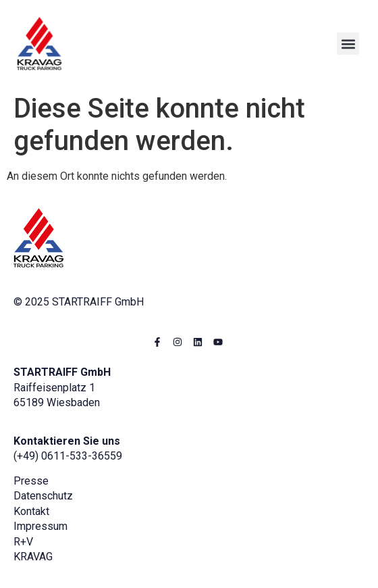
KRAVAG (33, 557)
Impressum (40, 526)
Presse (31, 481)
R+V (23, 542)
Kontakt (31, 511)
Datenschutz (43, 496)
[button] (348, 44)
